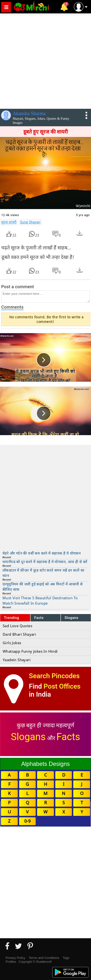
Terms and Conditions (44, 958)
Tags (66, 958)
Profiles (11, 962)
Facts (39, 618)
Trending (12, 618)
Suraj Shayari (30, 222)
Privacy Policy (15, 958)
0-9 (27, 821)
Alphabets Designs (45, 764)
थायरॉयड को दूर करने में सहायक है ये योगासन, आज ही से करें (45, 562)
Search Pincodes (54, 676)
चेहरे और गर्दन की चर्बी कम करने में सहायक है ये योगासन (41, 553)
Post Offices (62, 686)
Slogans (71, 618)
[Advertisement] (45, 60)
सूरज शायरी (9, 222)
